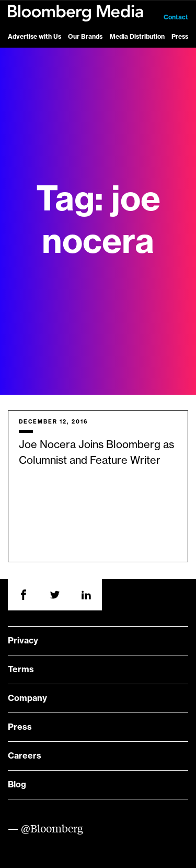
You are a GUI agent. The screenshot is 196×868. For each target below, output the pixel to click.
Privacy (23, 641)
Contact (176, 17)
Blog (17, 785)
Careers (25, 756)
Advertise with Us (34, 37)
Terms (21, 670)
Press (180, 37)
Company (27, 698)
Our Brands (85, 37)
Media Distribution (137, 37)
